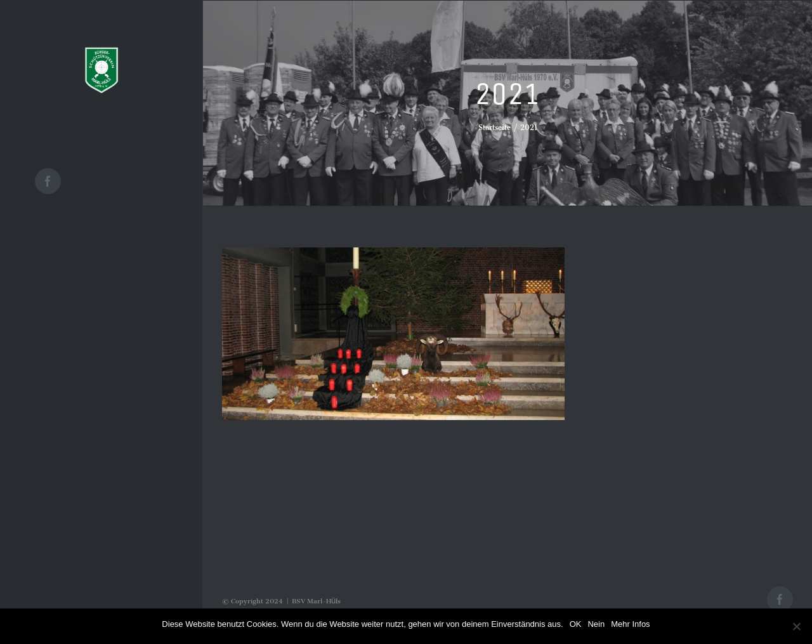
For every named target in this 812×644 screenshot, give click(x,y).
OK (576, 624)
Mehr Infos (630, 624)
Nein (596, 624)
